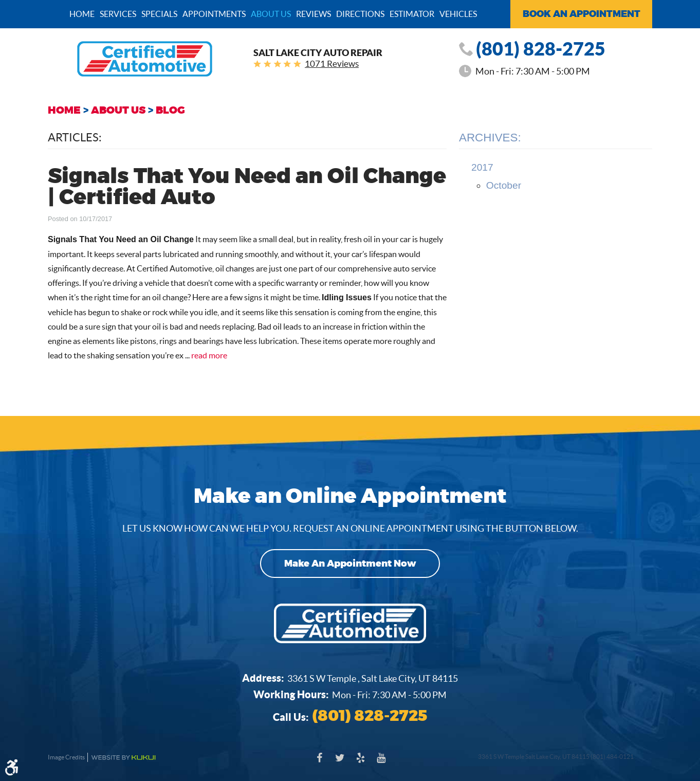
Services (118, 14)
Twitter (340, 763)
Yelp (360, 763)
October (504, 185)
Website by (123, 758)
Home (82, 14)
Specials (159, 14)
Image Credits (66, 757)
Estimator (412, 14)
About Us (271, 14)
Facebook (319, 763)
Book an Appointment (582, 14)
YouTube (381, 763)
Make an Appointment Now (350, 564)
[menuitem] (82, 13)
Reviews (314, 14)
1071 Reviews (332, 63)
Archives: (490, 138)
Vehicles (458, 14)
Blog (170, 110)
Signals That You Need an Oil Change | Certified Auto (247, 187)
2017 (482, 167)
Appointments (214, 14)
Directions (360, 14)
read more (209, 355)
